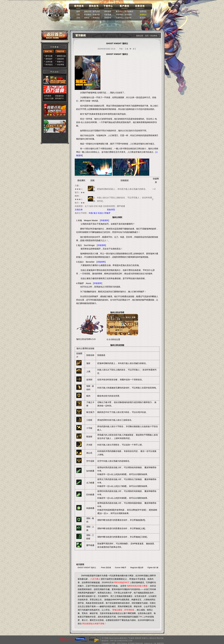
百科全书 (94, 7)
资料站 (88, 18)
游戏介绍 (88, 11)
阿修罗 (107, 213)
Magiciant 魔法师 (137, 568)
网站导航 (160, 638)
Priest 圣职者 (106, 568)
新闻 (78, 11)
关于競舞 (105, 638)
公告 (78, 15)
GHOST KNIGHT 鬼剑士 (87, 568)
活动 (78, 18)
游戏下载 (48, 51)
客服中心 (145, 638)
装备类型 (111, 210)
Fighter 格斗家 (153, 568)
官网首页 (79, 7)
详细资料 (104, 220)
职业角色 (88, 15)
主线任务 (79, 210)
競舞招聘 (138, 638)
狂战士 (101, 213)
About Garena (114, 638)
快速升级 (96, 15)
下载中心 (108, 7)
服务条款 (123, 638)
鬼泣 (95, 213)
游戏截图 (108, 11)
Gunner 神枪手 (120, 568)
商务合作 (153, 638)
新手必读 (96, 11)
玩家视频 (108, 15)
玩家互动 (140, 7)
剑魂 (91, 213)
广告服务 (131, 638)
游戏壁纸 (108, 18)
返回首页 (55, 35)
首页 (147, 36)
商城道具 (96, 18)
